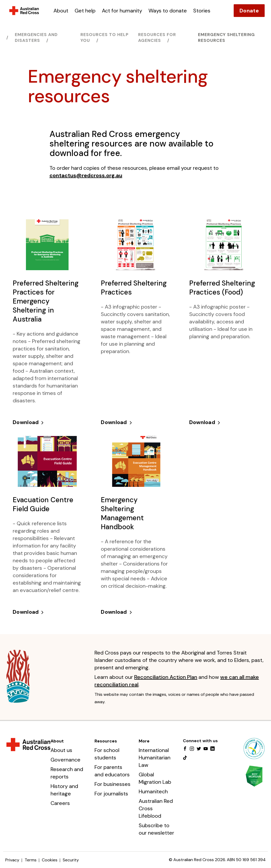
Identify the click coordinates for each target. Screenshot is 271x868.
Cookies (50, 860)
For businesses (112, 784)
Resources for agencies (157, 37)
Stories (202, 11)
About (61, 11)
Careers (60, 803)
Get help (85, 11)
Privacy (12, 860)
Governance (66, 760)
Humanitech (153, 791)
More (144, 741)
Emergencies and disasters (36, 37)
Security (71, 860)
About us (61, 750)
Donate (249, 11)
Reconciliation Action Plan (166, 677)
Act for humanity (122, 11)
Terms (31, 860)
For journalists (111, 794)
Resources (106, 741)
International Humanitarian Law (155, 758)
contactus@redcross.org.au (86, 175)
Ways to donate (168, 11)
